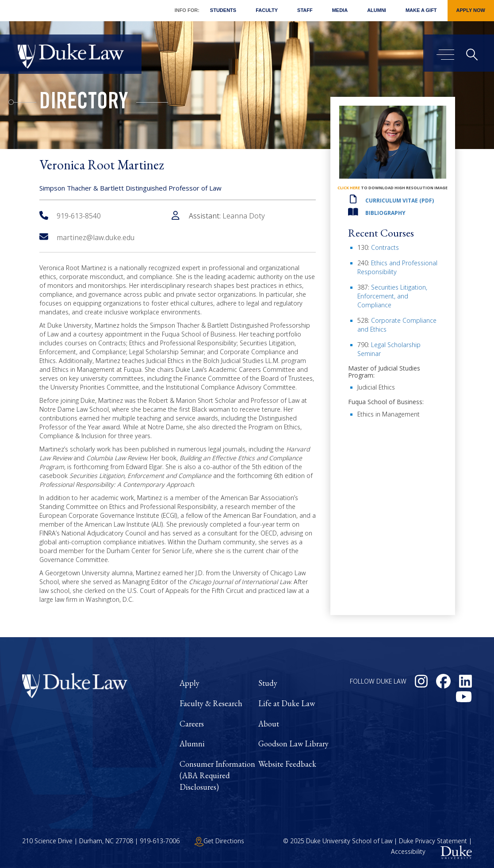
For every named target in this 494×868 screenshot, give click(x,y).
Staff (305, 10)
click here (349, 188)
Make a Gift (421, 10)
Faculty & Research (211, 703)
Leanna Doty (244, 216)
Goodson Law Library (293, 744)
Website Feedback (287, 764)
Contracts (385, 247)
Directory (84, 103)
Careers (192, 724)
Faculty (267, 10)
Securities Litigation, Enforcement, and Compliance (392, 296)
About (269, 724)
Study (268, 683)
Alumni (377, 10)
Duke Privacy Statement (433, 841)
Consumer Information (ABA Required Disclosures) (217, 775)
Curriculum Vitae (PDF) (400, 201)
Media (340, 10)
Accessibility (408, 852)
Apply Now (471, 10)
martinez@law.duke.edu (87, 237)
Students (223, 10)
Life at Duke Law (287, 703)
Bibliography (385, 213)
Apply (190, 683)
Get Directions (219, 841)
